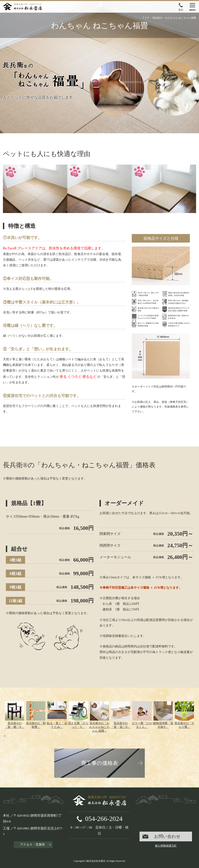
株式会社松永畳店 (96, 861)
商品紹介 (157, 18)
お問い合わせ (167, 836)
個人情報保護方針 (166, 846)
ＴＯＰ (146, 18)
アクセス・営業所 (32, 845)
